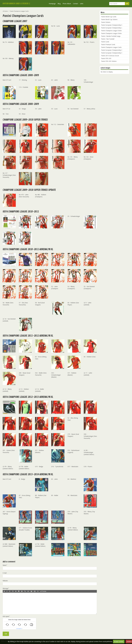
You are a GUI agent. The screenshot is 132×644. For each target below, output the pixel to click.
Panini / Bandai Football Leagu (111, 36)
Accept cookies (119, 642)
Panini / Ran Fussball (108, 39)
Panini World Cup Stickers (109, 19)
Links (82, 4)
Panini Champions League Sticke (111, 31)
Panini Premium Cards (108, 45)
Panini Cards (105, 42)
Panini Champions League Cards (111, 47)
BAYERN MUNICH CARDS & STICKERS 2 (16, 4)
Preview (43, 591)
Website (5, 581)
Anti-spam (6, 616)
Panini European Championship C (112, 50)
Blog (59, 4)
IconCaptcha (19, 629)
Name (4, 565)
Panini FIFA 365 (106, 58)
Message (5, 588)
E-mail (5, 573)
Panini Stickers (106, 22)
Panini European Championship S (112, 25)
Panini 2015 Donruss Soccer (110, 56)
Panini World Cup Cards (109, 17)
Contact (75, 4)
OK (127, 4)
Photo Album (67, 4)
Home (6, 11)
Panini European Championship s (112, 28)
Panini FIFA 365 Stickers (109, 61)
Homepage (52, 4)
